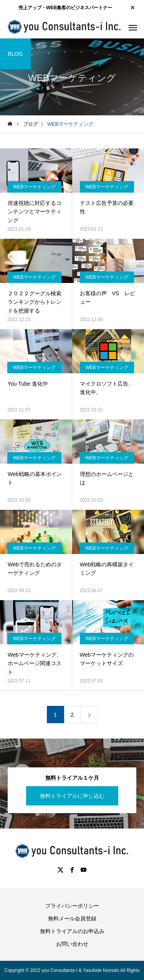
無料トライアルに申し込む (72, 796)
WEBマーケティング (34, 187)
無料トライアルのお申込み (72, 931)
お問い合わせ (72, 944)
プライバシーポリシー (72, 906)
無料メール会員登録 (72, 918)
